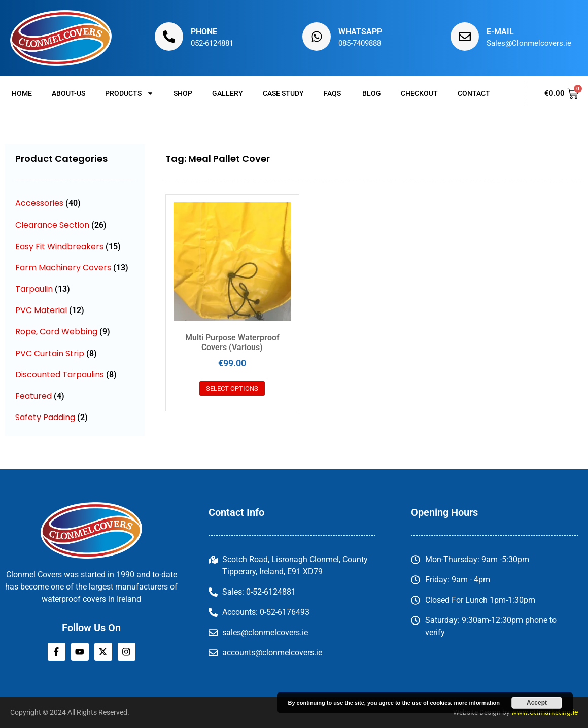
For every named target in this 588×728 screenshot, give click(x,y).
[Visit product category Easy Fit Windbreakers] (75, 246)
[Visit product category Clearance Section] (75, 225)
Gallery (228, 93)
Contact (474, 93)
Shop (183, 93)
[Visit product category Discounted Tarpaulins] (75, 375)
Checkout (419, 93)
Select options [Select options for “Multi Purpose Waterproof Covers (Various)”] (232, 388)
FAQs (333, 93)
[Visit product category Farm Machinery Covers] (75, 268)
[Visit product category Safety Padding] (75, 417)
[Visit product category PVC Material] (75, 310)
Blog (372, 93)
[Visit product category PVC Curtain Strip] (75, 353)
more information (476, 703)
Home (22, 93)
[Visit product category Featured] (75, 396)
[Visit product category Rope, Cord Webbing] (75, 332)
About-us (68, 93)
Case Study (283, 93)
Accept (537, 703)
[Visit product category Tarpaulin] (75, 289)
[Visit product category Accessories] (75, 203)
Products (129, 93)
